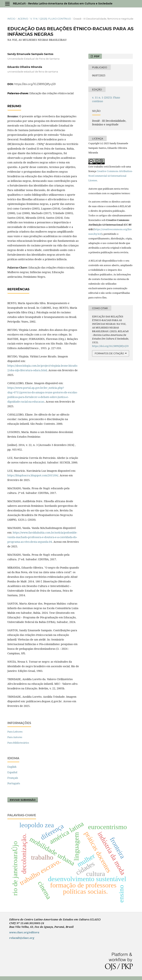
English (12, 767)
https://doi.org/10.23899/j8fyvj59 (35, 84)
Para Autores (15, 737)
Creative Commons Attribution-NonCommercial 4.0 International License (110, 176)
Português (14, 783)
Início (11, 19)
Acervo (23, 19)
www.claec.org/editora (24, 932)
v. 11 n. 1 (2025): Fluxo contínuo (51, 19)
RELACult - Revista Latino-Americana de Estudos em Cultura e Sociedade (63, 4)
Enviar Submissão (23, 800)
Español (12, 772)
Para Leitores (15, 732)
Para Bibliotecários (18, 743)
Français (13, 778)
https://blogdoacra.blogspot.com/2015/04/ (33, 475)
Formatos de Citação (109, 353)
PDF (96, 56)
